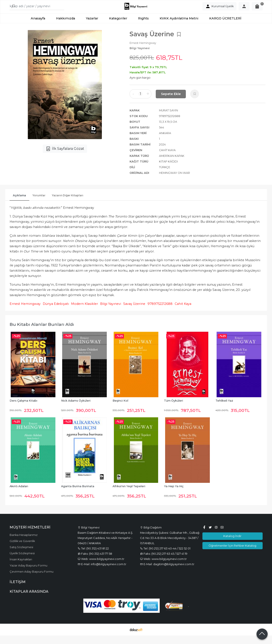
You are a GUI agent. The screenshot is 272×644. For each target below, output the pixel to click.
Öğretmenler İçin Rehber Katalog (232, 554)
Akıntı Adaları (19, 495)
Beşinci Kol (120, 409)
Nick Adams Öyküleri (76, 409)
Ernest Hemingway (25, 313)
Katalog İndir (232, 545)
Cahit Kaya (183, 313)
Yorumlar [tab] (39, 204)
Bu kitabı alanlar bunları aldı (42, 333)
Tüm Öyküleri (174, 409)
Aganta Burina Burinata (78, 495)
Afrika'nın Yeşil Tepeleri (129, 495)
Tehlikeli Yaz (224, 409)
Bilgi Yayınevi (111, 313)
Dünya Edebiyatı (56, 313)
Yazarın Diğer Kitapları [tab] (68, 204)
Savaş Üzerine (134, 313)
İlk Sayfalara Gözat (65, 157)
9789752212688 (160, 313)
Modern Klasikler (85, 313)
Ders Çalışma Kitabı (23, 409)
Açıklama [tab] (19, 204)
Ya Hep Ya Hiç (174, 495)
